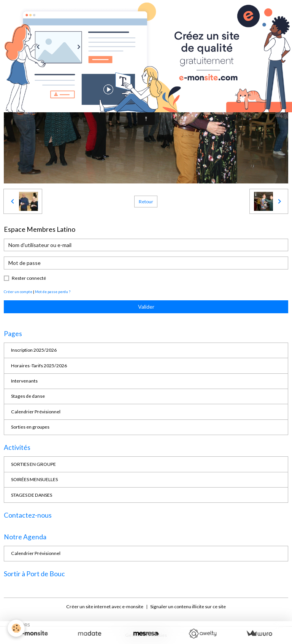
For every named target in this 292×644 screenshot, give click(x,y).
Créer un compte (18, 292)
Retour (146, 202)
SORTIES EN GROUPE (33, 464)
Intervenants (24, 381)
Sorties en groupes (30, 427)
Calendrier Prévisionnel (36, 412)
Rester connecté (29, 278)
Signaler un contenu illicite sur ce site (188, 607)
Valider (146, 307)
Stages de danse (28, 396)
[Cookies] (16, 628)
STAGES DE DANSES (32, 495)
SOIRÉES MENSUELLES (34, 479)
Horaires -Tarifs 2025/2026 (39, 366)
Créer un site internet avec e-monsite (105, 607)
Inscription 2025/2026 (34, 350)
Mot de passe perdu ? (53, 292)
